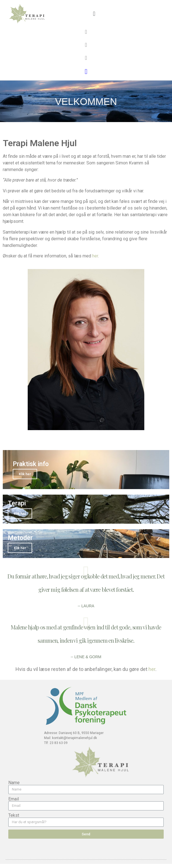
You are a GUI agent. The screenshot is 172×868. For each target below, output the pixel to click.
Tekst (14, 815)
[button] (94, 14)
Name (14, 783)
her (95, 256)
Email (14, 799)
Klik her (25, 474)
